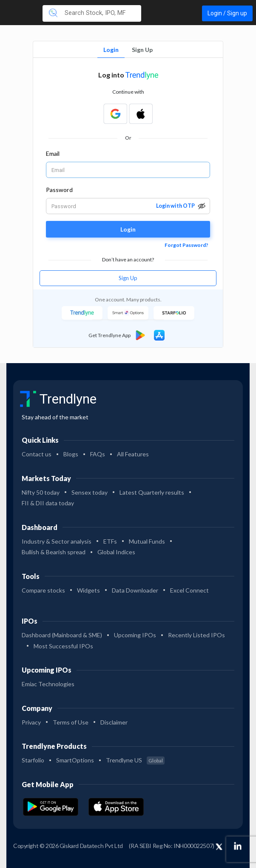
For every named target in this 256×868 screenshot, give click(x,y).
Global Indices (116, 552)
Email (53, 153)
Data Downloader (135, 590)
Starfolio (33, 760)
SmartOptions (75, 760)
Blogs (71, 454)
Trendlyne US (135, 760)
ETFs (110, 541)
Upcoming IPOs (135, 635)
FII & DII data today (48, 503)
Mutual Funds (147, 541)
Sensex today (90, 492)
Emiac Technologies (48, 684)
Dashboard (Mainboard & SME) (62, 635)
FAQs (98, 454)
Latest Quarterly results (152, 492)
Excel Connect (189, 590)
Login (111, 50)
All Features (133, 454)
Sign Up (142, 50)
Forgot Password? (186, 245)
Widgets (88, 590)
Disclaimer (114, 722)
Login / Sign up (227, 13)
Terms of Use (71, 722)
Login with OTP (175, 206)
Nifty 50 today (41, 492)
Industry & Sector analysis (57, 541)
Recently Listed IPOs (196, 635)
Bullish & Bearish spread (54, 552)
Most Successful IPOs (63, 646)
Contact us (37, 454)
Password (59, 190)
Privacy (31, 722)
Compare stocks (43, 590)
